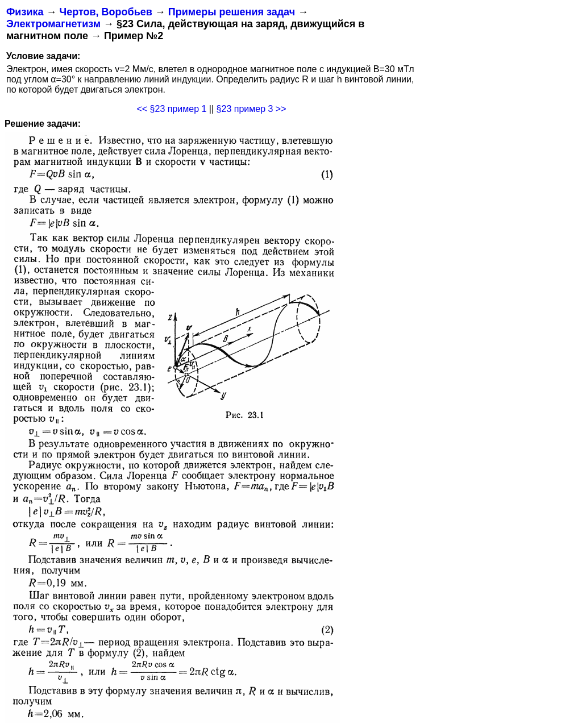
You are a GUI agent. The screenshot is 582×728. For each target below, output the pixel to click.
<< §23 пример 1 (171, 109)
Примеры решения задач (232, 12)
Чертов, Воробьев (105, 12)
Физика (25, 12)
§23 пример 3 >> (251, 109)
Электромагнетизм (53, 24)
